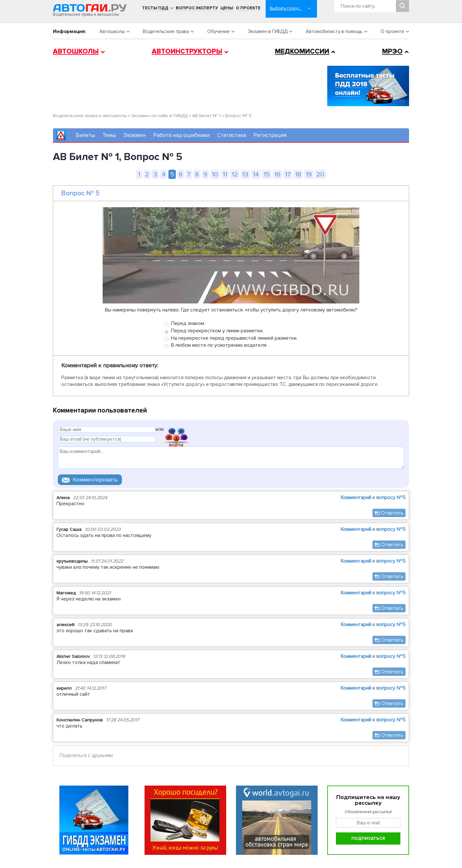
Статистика (232, 135)
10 (215, 174)
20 (320, 174)
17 (288, 174)
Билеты (85, 135)
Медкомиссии (302, 51)
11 (225, 174)
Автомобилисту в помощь (334, 31)
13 (245, 174)
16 (277, 174)
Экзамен (134, 135)
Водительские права (166, 31)
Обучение (218, 31)
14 (256, 174)
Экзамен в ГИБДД (268, 31)
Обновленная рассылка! (368, 812)
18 (298, 174)
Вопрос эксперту (197, 8)
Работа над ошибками (181, 135)
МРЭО (392, 51)
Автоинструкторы (187, 51)
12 (235, 174)
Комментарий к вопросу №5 (373, 498)
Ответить (392, 513)
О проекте (248, 8)
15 (267, 174)
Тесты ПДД (155, 8)
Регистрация (270, 135)
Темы (109, 135)
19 (309, 174)
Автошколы (112, 31)
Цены (227, 8)
